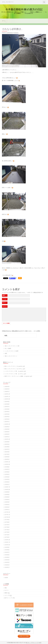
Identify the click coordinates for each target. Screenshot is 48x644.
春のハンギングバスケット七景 (12, 346)
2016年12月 (7, 540)
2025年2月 (7, 419)
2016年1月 (7, 568)
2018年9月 (7, 492)
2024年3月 (7, 432)
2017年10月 (7, 517)
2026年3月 (7, 389)
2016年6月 (7, 555)
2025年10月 (7, 399)
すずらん (21, 369)
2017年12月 (7, 512)
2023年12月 (7, 439)
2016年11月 (7, 542)
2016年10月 (7, 545)
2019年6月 (7, 472)
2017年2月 (7, 537)
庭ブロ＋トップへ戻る (10, 598)
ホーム (4, 2)
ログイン (7, 590)
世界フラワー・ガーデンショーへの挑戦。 (14, 376)
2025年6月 (7, 409)
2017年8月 (7, 522)
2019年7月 (7, 470)
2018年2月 (7, 507)
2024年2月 (7, 434)
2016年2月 (7, 565)
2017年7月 (7, 525)
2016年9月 (7, 547)
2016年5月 (7, 558)
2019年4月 (7, 477)
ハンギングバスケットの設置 (12, 351)
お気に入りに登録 (24, 636)
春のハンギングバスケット (11, 356)
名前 (4, 295)
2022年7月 (7, 449)
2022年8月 (7, 447)
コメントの (8, 596)
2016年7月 (7, 552)
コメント (5, 306)
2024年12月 (7, 424)
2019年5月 (7, 475)
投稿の (7, 593)
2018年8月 (7, 495)
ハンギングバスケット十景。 (11, 371)
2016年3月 (7, 563)
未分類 (6, 578)
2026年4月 (7, 387)
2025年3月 (7, 417)
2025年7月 (7, 407)
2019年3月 (7, 480)
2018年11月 (7, 487)
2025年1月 (7, 422)
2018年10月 (7, 490)
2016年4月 (7, 560)
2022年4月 (7, 452)
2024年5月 (7, 427)
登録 (6, 588)
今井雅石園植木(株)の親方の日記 (24, 9)
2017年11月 (7, 515)
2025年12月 (7, 394)
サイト (4, 303)
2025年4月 (7, 414)
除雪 (6, 354)
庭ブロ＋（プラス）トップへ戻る (34, 643)
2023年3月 (7, 444)
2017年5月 (7, 530)
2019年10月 (7, 465)
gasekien (17, 33)
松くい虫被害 (8, 349)
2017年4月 (7, 532)
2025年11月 (7, 397)
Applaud (13, 278)
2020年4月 (7, 457)
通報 (20, 278)
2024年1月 (7, 437)
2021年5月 (7, 455)
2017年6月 (7, 527)
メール (4, 299)
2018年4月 (7, 502)
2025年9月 (7, 402)
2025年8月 (7, 404)
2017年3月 (7, 535)
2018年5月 (7, 500)
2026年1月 (7, 392)
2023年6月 (7, 442)
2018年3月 (7, 505)
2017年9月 (7, 520)
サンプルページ (10, 2)
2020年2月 (7, 460)
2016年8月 (7, 550)
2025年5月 (7, 412)
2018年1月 (7, 510)
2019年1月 (7, 485)
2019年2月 (7, 482)
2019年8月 (7, 467)
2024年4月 (7, 429)
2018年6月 (7, 497)
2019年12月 (7, 462)
